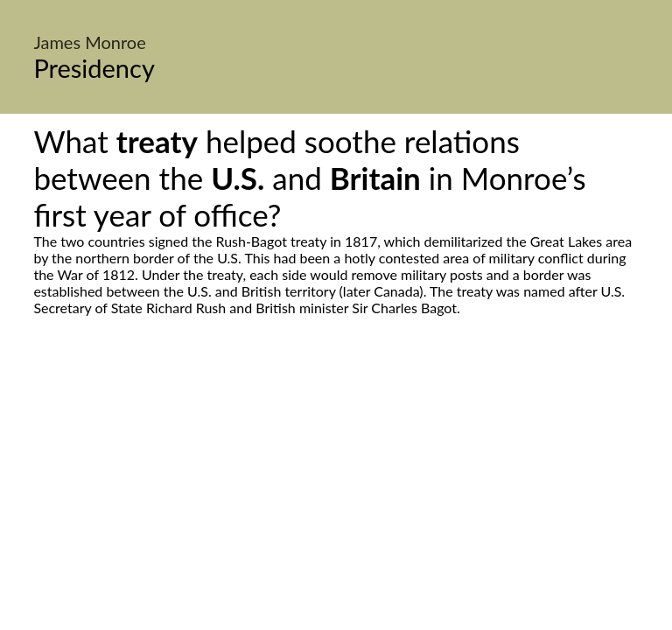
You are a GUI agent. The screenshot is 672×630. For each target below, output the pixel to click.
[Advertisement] (336, 480)
